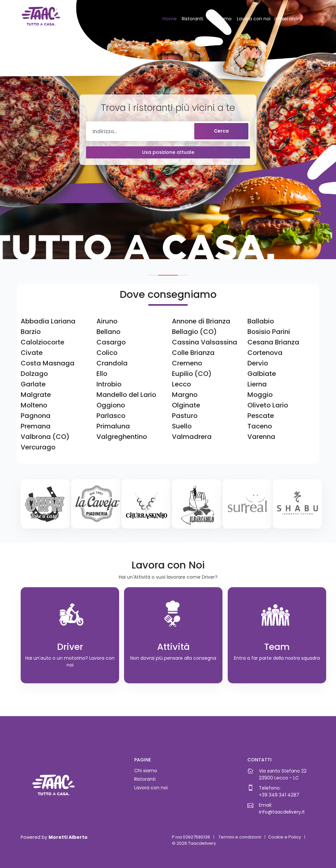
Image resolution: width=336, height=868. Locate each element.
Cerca (221, 131)
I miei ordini (289, 19)
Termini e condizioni (240, 837)
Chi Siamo (220, 19)
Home (169, 19)
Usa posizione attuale (168, 152)
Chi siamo (146, 771)
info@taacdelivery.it (282, 812)
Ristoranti (192, 19)
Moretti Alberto (68, 837)
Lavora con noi (254, 19)
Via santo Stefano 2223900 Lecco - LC (283, 774)
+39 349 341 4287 (279, 795)
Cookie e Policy (284, 837)
